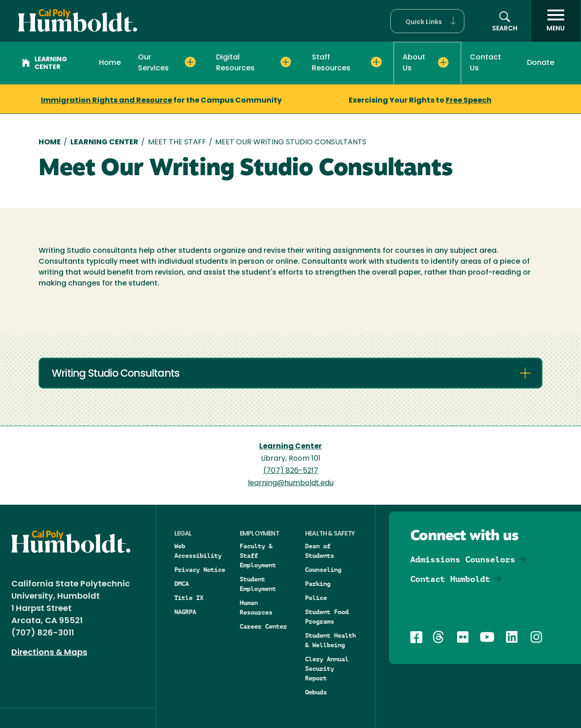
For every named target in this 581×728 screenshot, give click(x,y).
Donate (541, 63)
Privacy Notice (200, 570)
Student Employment (258, 584)
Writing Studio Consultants (116, 374)
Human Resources (256, 607)
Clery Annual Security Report (327, 669)
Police (316, 598)
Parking (318, 584)
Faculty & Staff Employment (258, 556)
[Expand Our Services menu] (190, 62)
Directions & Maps (49, 653)
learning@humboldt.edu (291, 483)
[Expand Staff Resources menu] (376, 62)
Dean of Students (320, 551)
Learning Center (44, 64)
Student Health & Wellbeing (330, 640)
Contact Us (485, 63)
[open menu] (556, 21)
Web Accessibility (198, 551)
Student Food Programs (327, 617)
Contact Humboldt (450, 579)
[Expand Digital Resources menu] (286, 62)
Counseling (323, 570)
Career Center (263, 626)
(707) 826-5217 (291, 471)
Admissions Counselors (463, 559)
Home (110, 63)
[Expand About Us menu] (443, 63)
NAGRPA (185, 612)
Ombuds (316, 692)
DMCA (182, 584)
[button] (427, 21)
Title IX (189, 598)
